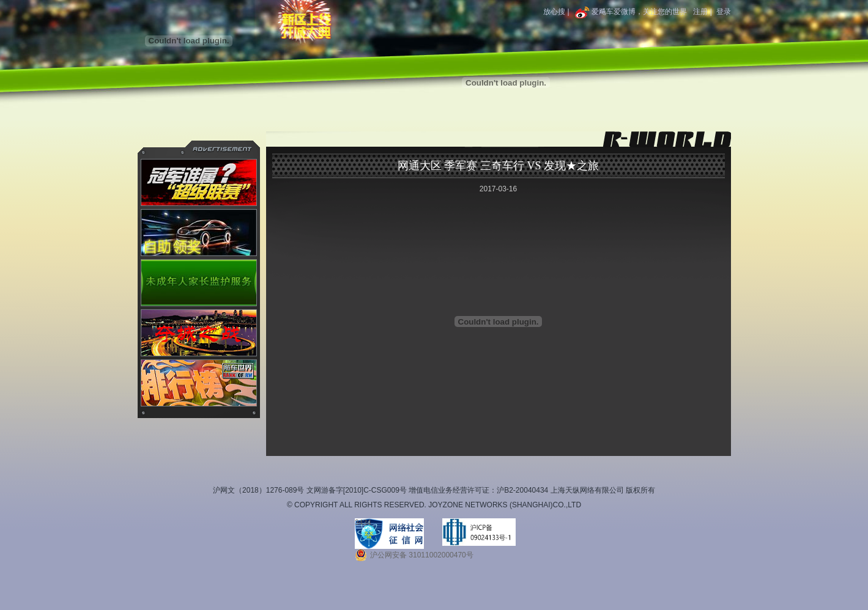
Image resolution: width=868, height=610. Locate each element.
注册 (700, 12)
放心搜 (554, 12)
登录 (724, 12)
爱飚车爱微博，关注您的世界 (630, 12)
